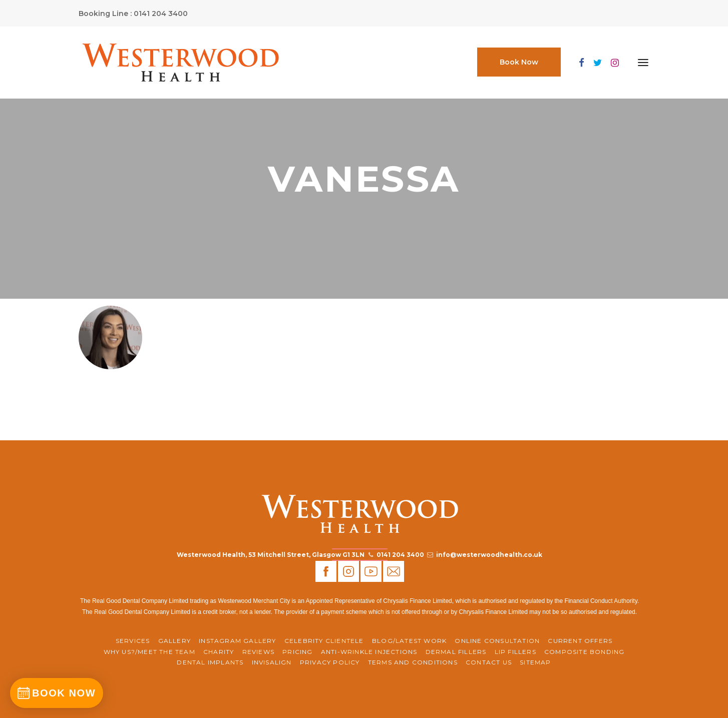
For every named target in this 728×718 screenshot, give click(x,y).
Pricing (297, 652)
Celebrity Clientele (324, 641)
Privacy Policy (330, 662)
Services (133, 641)
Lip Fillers (515, 652)
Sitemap (535, 662)
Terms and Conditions (413, 662)
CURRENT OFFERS (580, 641)
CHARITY (219, 652)
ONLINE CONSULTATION (497, 641)
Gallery (174, 641)
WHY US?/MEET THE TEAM (149, 652)
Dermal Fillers (456, 652)
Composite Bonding (584, 652)
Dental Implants (210, 662)
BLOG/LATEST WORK (409, 641)
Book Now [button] (519, 62)
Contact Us (489, 662)
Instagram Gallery (237, 641)
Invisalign (272, 662)
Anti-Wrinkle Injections (369, 652)
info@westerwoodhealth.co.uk (489, 555)
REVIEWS (258, 652)
